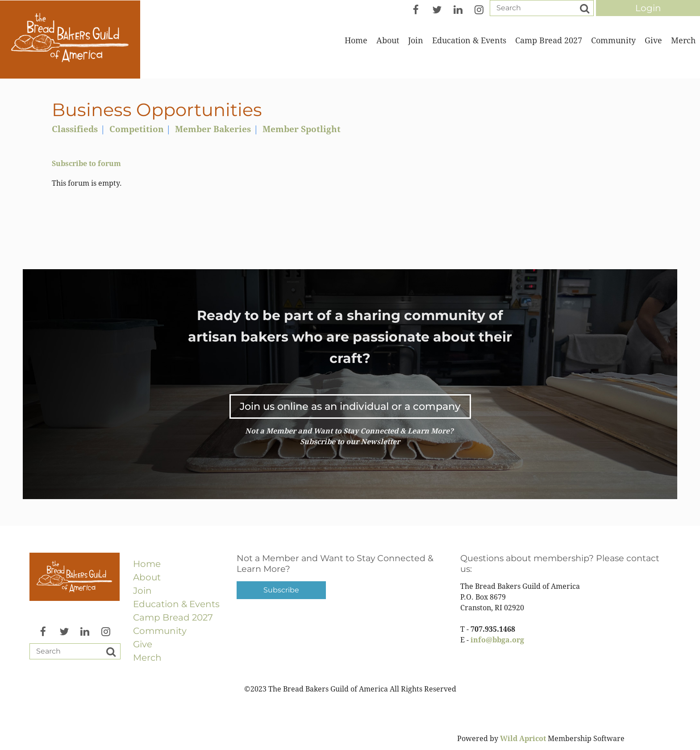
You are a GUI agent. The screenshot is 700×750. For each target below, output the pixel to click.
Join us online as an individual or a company (350, 406)
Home (147, 564)
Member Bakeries (213, 129)
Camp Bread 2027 (173, 617)
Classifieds (75, 129)
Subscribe (281, 590)
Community (160, 631)
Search (584, 8)
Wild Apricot (523, 739)
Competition (137, 129)
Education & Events (176, 604)
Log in (648, 8)
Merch (147, 658)
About (147, 577)
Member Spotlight (302, 129)
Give (143, 644)
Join (142, 591)
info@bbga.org (497, 640)
